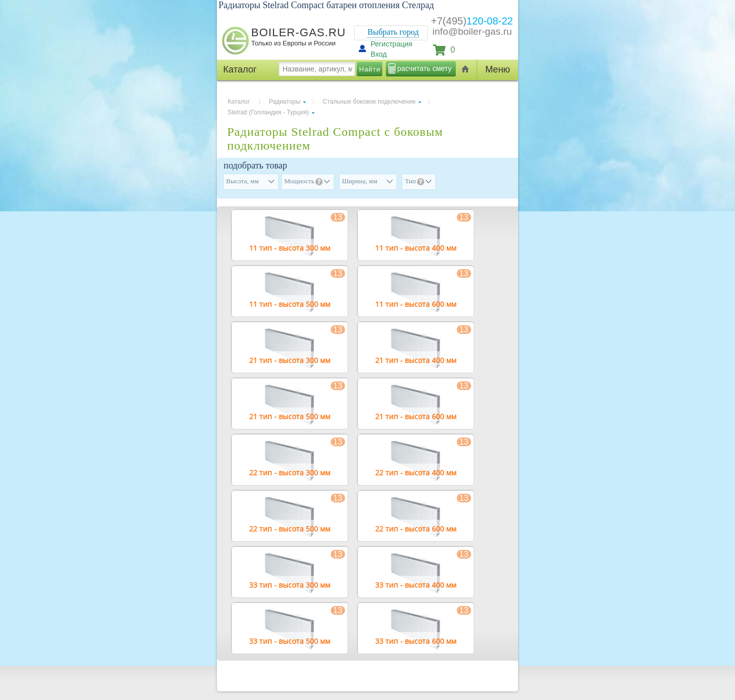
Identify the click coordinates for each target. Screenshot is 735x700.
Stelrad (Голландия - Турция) (268, 112)
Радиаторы (285, 102)
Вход (379, 54)
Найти (370, 69)
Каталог (239, 102)
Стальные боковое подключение (369, 102)
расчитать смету (424, 68)
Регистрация (391, 44)
